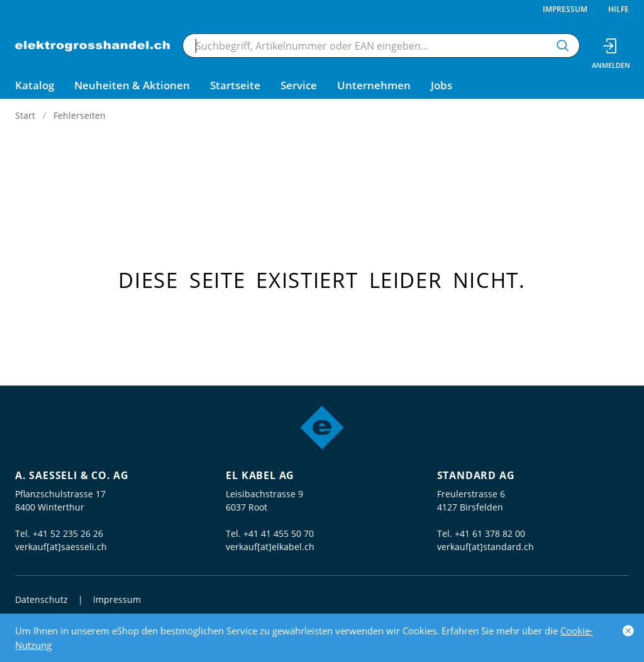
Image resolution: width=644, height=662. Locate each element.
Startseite (235, 85)
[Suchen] (563, 46)
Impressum (565, 9)
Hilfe (619, 9)
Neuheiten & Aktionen (132, 85)
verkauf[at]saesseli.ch (61, 547)
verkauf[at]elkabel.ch (270, 547)
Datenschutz (42, 599)
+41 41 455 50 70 (279, 533)
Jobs (441, 85)
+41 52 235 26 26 (68, 533)
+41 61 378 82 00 (490, 533)
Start (25, 115)
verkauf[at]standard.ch (486, 547)
